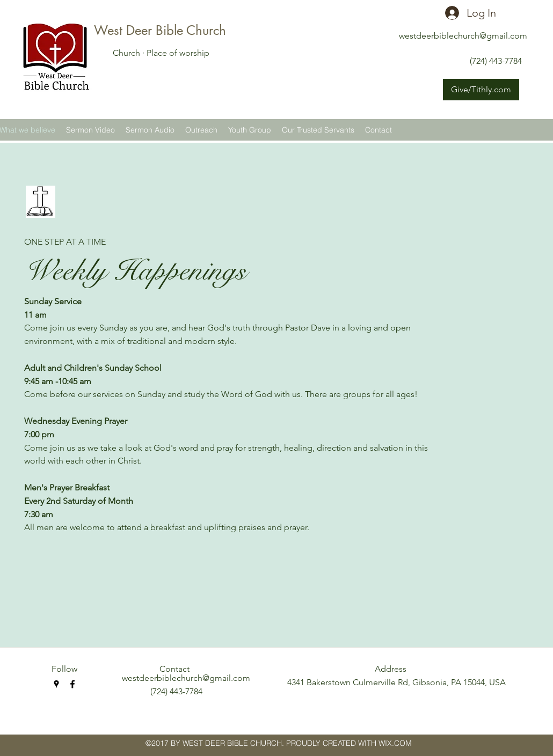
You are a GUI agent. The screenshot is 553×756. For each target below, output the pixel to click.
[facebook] (72, 684)
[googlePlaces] (56, 684)
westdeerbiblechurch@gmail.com (463, 36)
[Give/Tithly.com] (481, 90)
